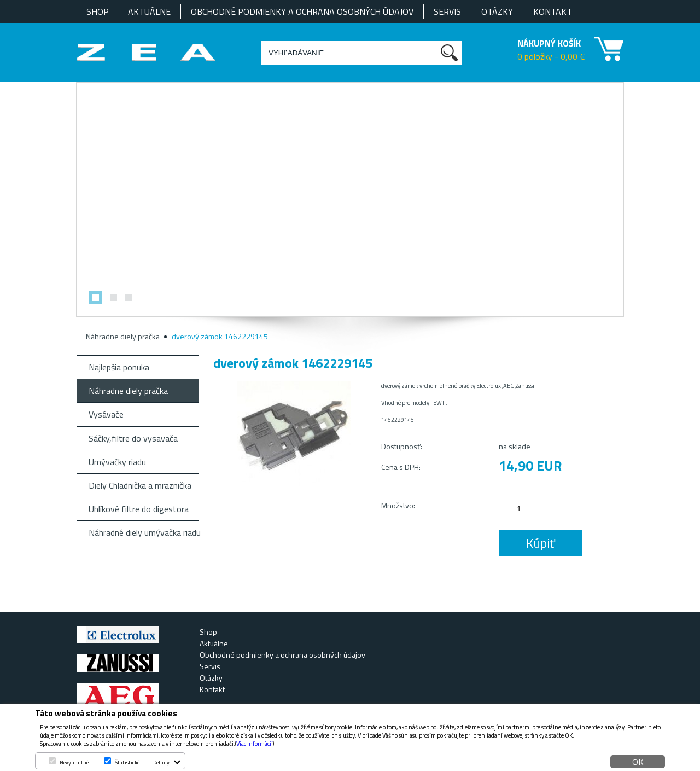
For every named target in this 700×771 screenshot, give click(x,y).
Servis (447, 11)
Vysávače (106, 414)
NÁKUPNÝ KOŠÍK (549, 43)
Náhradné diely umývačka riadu (144, 532)
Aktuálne (149, 11)
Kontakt (553, 11)
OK (638, 762)
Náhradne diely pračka (123, 336)
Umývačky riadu (117, 462)
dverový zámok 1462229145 (220, 336)
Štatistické (127, 763)
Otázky (497, 11)
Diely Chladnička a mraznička (140, 485)
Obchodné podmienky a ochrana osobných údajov (302, 11)
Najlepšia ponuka (119, 367)
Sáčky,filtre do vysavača (133, 438)
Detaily (161, 763)
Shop (98, 11)
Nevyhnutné (74, 763)
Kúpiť (541, 543)
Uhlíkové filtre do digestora (139, 509)
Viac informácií (255, 744)
